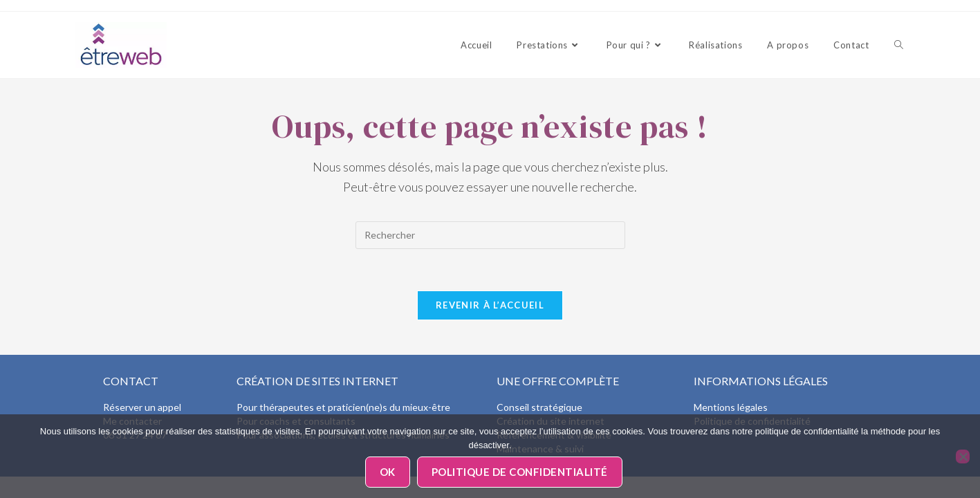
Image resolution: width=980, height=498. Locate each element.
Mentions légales (731, 407)
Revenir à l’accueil (490, 305)
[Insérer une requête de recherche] (490, 235)
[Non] (963, 456)
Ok (388, 472)
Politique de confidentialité (520, 472)
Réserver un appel (142, 407)
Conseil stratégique (539, 407)
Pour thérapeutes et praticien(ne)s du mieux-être (343, 407)
